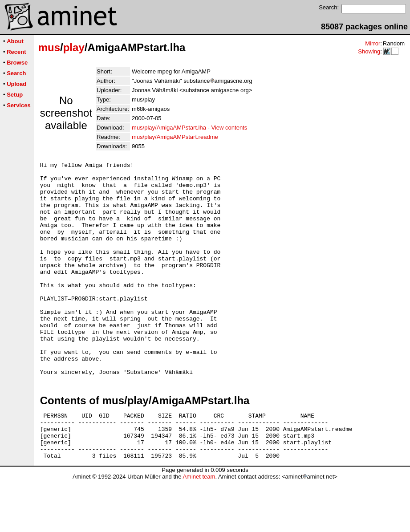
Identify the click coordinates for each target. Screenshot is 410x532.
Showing (369, 51)
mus (49, 47)
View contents (229, 128)
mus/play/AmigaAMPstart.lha (169, 128)
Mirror (373, 43)
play (74, 47)
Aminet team (199, 529)
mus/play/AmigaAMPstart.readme (175, 137)
